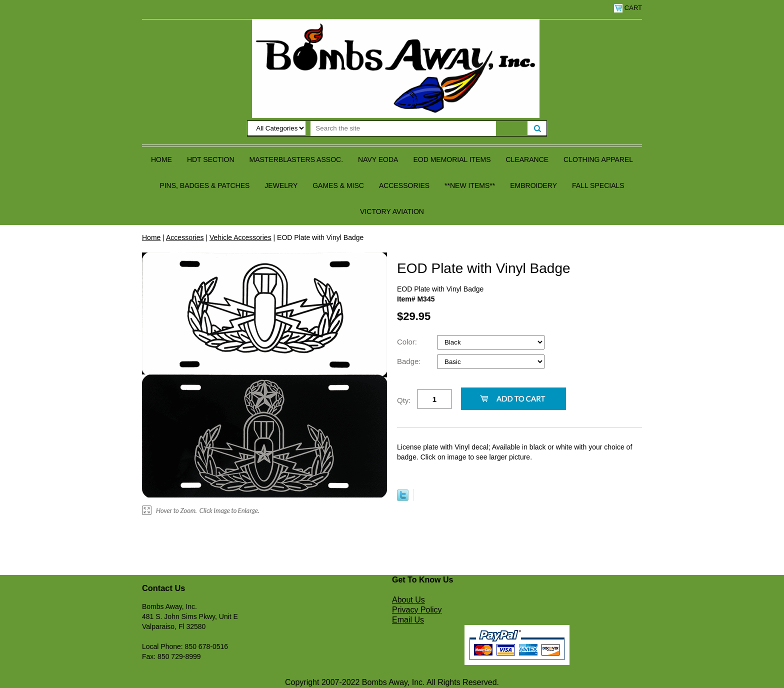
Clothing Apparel (598, 159)
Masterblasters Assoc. (296, 159)
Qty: (404, 400)
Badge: (410, 361)
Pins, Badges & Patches (204, 185)
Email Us (408, 620)
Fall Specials (598, 185)
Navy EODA (378, 159)
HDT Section (211, 159)
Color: (408, 342)
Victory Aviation (392, 211)
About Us (408, 600)
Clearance (527, 159)
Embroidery (533, 185)
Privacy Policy (417, 610)
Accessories (404, 185)
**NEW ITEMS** (470, 185)
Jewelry (281, 185)
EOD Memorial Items (452, 159)
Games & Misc (338, 185)
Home (161, 159)
